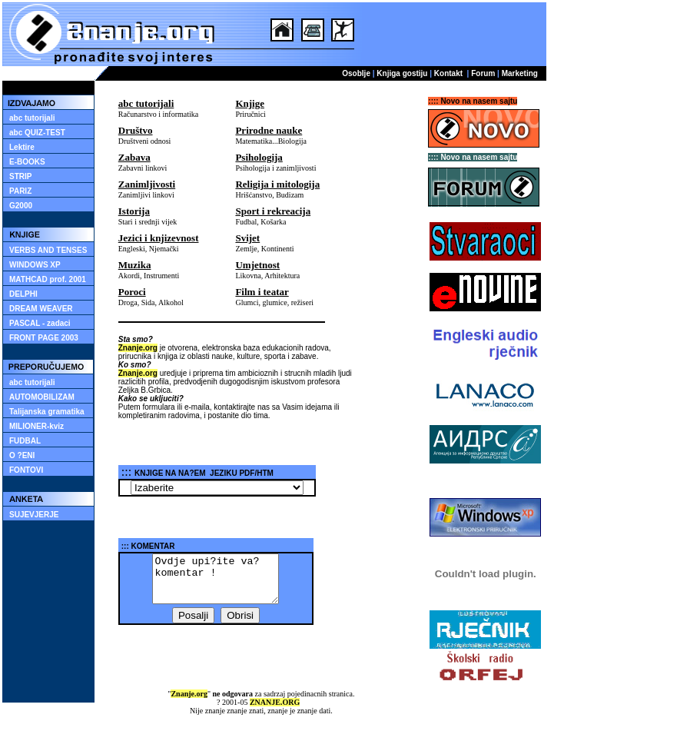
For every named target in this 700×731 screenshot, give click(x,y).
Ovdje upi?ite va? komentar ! (216, 579)
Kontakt (448, 73)
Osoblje (356, 73)
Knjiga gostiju (402, 73)
